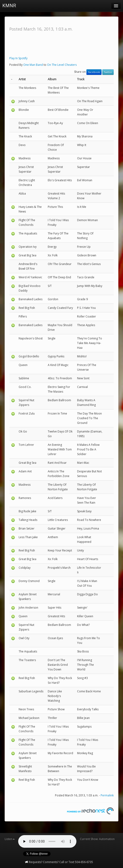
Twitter (108, 72)
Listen (10, 839)
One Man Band (33, 65)
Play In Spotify (18, 58)
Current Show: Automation (97, 839)
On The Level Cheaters (62, 65)
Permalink (107, 795)
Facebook (94, 72)
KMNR (9, 6)
